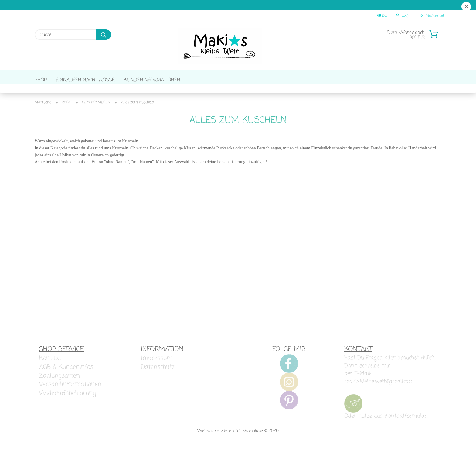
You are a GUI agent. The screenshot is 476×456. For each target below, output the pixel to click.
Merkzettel (432, 16)
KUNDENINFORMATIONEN (152, 80)
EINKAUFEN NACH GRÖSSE (85, 80)
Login (403, 16)
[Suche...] (104, 35)
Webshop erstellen (216, 439)
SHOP (41, 80)
